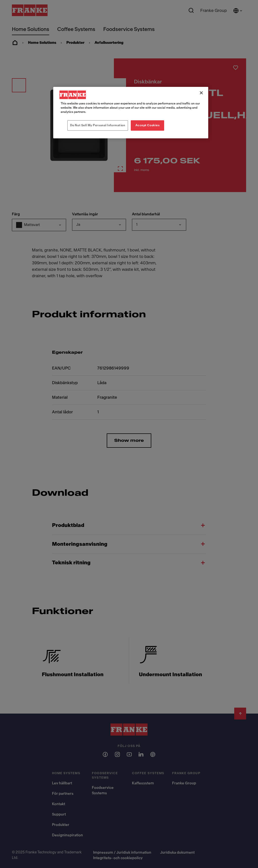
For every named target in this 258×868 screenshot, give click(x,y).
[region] (131, 113)
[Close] (201, 93)
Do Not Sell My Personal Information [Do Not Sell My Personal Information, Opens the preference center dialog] (98, 125)
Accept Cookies (148, 125)
